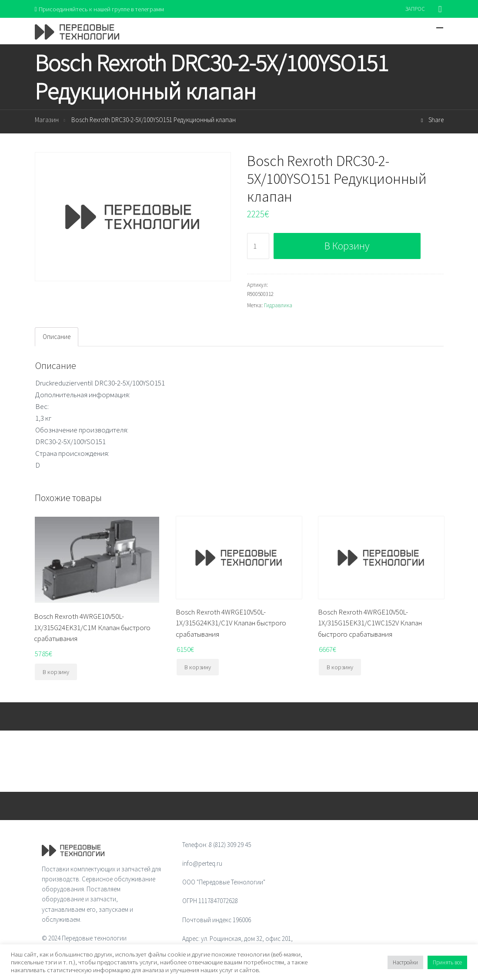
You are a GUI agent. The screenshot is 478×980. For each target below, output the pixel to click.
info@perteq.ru (202, 864)
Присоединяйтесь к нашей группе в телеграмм (102, 9)
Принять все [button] (447, 962)
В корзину (347, 246)
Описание (57, 337)
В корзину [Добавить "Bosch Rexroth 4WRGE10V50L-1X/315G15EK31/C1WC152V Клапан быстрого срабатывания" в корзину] (340, 668)
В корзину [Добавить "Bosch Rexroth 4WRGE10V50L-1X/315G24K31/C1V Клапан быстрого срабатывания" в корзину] (198, 668)
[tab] (57, 337)
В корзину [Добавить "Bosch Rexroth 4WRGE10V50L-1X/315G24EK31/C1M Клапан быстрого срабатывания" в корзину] (56, 672)
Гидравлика (278, 306)
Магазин (47, 121)
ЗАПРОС (415, 9)
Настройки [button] (405, 962)
